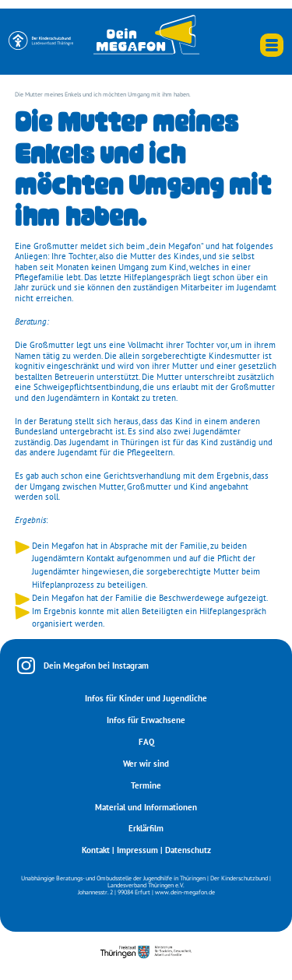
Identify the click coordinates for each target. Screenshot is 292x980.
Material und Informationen (146, 807)
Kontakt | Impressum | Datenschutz (146, 850)
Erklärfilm (146, 828)
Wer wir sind (146, 764)
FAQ (146, 742)
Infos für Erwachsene (146, 720)
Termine (146, 785)
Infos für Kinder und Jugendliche (146, 698)
